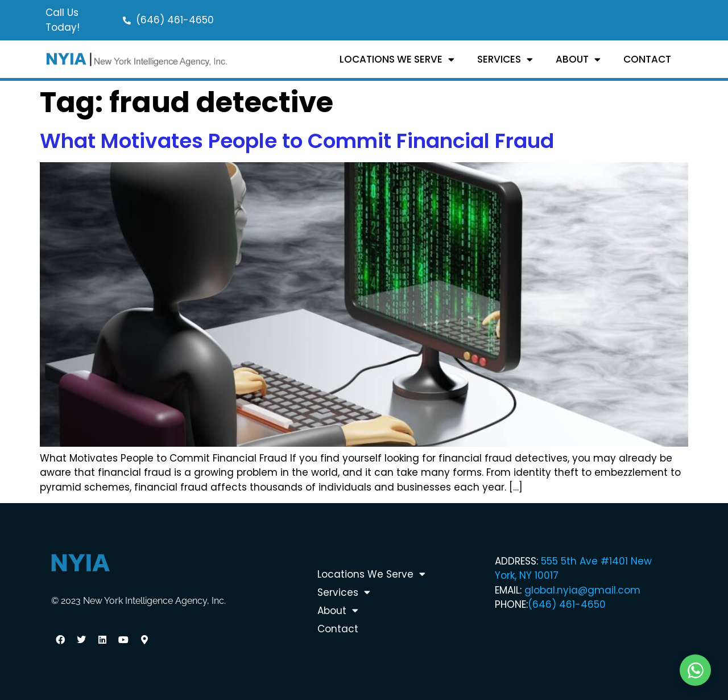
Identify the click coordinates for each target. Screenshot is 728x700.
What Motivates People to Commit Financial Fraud (297, 141)
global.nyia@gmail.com (582, 590)
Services (505, 59)
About (578, 59)
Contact (647, 59)
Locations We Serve (397, 59)
